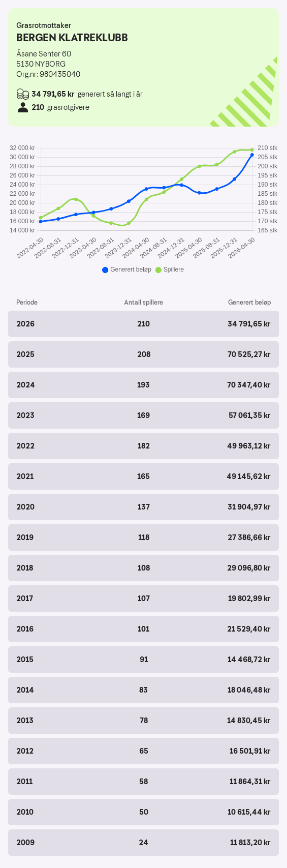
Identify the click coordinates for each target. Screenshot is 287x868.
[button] (143, 324)
